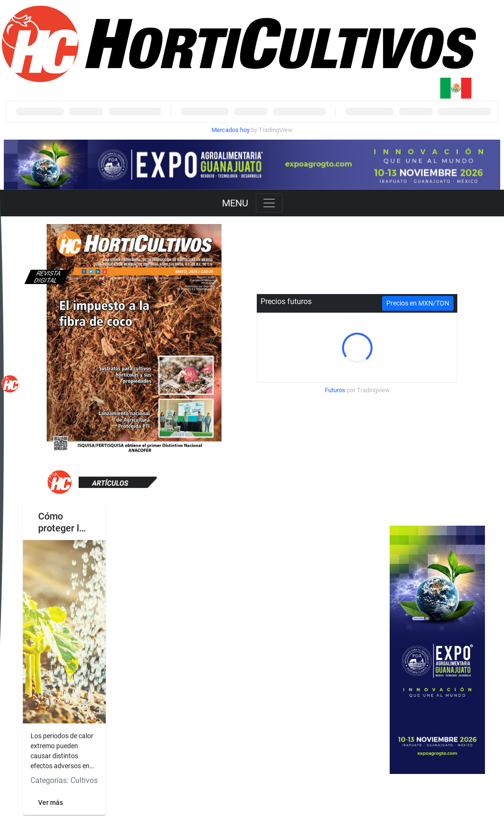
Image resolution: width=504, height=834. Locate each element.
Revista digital (47, 277)
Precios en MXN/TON (418, 303)
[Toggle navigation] (269, 203)
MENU (235, 203)
